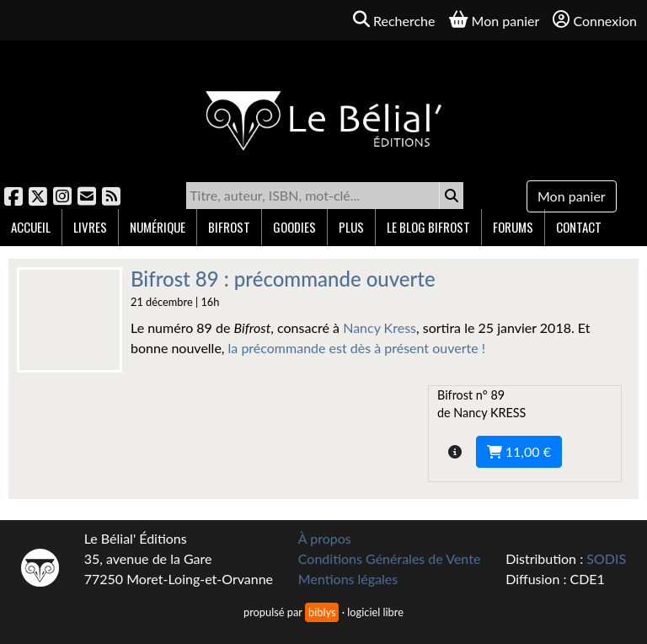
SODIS (606, 558)
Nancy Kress (380, 327)
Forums (513, 227)
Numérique (158, 227)
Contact (579, 227)
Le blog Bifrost (428, 227)
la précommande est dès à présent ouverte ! (357, 348)
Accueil (31, 227)
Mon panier (572, 196)
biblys (322, 612)
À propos (325, 538)
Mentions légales (348, 579)
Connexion (595, 20)
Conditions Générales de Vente (390, 558)
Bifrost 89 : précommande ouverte (283, 279)
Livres (90, 227)
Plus (351, 227)
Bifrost (229, 227)
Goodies (294, 227)
